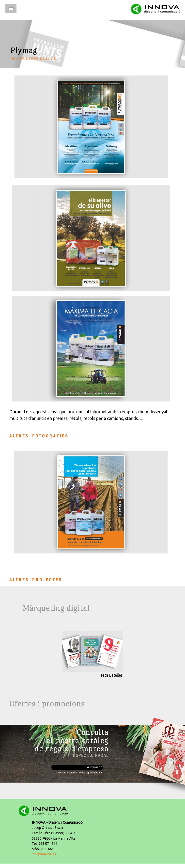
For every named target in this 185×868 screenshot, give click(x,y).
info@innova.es (44, 854)
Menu (11, 8)
